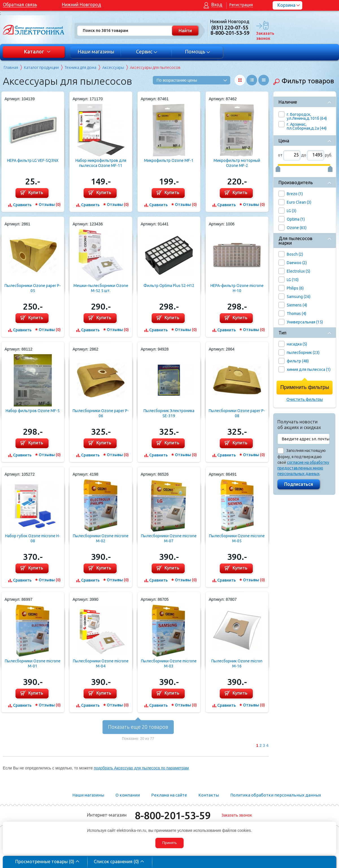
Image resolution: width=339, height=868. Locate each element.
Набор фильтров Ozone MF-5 (33, 411)
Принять (169, 843)
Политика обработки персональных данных (276, 795)
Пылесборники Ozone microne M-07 (169, 538)
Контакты (209, 795)
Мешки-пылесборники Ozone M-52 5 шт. (101, 288)
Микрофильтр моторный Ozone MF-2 (237, 163)
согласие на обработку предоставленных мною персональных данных (303, 468)
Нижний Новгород (82, 5)
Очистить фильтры (305, 399)
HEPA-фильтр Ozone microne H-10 (237, 288)
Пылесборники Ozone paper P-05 (33, 288)
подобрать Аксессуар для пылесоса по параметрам (141, 768)
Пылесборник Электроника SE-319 (169, 413)
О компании (128, 795)
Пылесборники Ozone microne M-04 (101, 663)
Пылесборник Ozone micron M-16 (237, 663)
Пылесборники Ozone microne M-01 (33, 663)
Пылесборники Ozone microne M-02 (101, 538)
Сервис (147, 51)
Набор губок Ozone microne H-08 (33, 538)
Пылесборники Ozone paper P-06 (101, 413)
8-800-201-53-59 (173, 815)
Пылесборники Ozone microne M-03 (169, 663)
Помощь (198, 51)
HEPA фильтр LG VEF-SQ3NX (33, 160)
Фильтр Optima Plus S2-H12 (169, 286)
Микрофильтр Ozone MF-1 (169, 160)
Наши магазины (96, 51)
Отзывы (50, 205)
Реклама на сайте (169, 795)
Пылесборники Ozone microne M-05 (237, 538)
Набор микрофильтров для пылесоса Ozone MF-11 (101, 163)
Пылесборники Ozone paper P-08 (237, 413)
